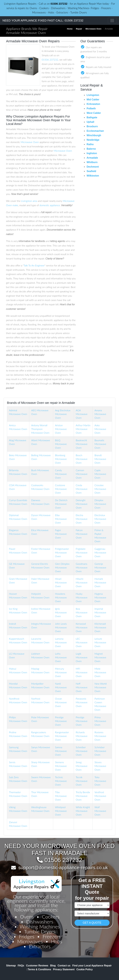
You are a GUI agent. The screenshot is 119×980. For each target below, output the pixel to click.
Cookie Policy (85, 969)
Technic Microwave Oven (61, 781)
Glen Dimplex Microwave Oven (62, 567)
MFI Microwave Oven (82, 672)
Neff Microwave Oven (82, 687)
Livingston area (29, 201)
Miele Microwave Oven (100, 672)
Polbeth (91, 108)
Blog (53, 966)
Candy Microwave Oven (61, 474)
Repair (79, 29)
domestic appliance (50, 205)
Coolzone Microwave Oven (61, 489)
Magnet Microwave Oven (100, 657)
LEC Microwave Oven (82, 642)
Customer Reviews (37, 966)
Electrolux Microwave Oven (100, 519)
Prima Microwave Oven (100, 721)
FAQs (21, 966)
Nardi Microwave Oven (61, 687)
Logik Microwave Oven (82, 657)
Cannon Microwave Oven (82, 474)
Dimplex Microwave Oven (100, 504)
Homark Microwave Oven (100, 582)
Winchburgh (94, 135)
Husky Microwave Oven (82, 597)
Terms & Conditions (39, 969)
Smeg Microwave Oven (82, 766)
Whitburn (92, 162)
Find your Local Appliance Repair (92, 966)
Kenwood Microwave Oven (82, 627)
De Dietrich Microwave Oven (61, 504)
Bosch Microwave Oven (82, 459)
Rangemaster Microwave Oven (62, 736)
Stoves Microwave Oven (100, 766)
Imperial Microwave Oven (100, 612)
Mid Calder (93, 100)
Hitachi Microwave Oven (82, 582)
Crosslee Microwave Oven (100, 489)
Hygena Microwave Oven (100, 597)
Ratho (90, 144)
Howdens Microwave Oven (61, 597)
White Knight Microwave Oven (83, 811)
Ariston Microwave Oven (61, 429)
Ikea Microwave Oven (82, 612)
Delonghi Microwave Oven (82, 504)
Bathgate (92, 117)
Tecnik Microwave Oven (82, 781)
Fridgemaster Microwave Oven (62, 552)
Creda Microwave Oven (82, 489)
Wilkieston (93, 176)
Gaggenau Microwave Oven (100, 552)
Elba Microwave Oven (61, 519)
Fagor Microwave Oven (61, 534)
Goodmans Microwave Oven (82, 567)
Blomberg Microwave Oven (61, 459)
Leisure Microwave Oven (100, 642)
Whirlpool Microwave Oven (61, 811)
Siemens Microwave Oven (61, 766)
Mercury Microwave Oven (61, 672)
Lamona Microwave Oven (61, 642)
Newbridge (93, 140)
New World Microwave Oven (101, 687)
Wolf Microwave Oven (100, 811)
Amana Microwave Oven (100, 414)
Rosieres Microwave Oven (100, 736)
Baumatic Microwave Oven (100, 444)
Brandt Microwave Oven (100, 459)
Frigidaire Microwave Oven (82, 552)
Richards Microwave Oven (82, 736)
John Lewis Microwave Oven (61, 627)
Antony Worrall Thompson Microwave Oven (40, 429)
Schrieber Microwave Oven (100, 751)
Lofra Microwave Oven (61, 657)
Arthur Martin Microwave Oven (83, 429)
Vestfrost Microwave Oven (100, 796)
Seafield (91, 171)
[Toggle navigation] (112, 21)
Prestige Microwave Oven (61, 721)
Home (70, 29)
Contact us (64, 966)
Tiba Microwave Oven (61, 796)
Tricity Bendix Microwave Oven (83, 796)
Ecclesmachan (95, 131)
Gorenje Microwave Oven (100, 567)
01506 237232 (59, 4)
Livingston (93, 95)
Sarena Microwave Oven (61, 751)
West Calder (94, 113)
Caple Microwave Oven (100, 474)
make (15, 205)
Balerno (91, 149)
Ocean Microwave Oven (61, 702)
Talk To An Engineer (34, 265)
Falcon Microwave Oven (82, 534)
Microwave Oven (94, 29)
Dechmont (93, 167)
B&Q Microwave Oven (61, 444)
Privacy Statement (64, 969)
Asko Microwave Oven (100, 429)
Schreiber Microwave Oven (82, 751)
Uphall (90, 122)
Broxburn (92, 126)
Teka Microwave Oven (100, 781)
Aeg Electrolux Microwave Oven (63, 414)
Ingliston (92, 153)
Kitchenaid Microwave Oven (100, 627)
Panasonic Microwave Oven (82, 702)
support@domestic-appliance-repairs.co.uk (63, 867)
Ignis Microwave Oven (61, 612)
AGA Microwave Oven (82, 414)
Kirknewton (93, 104)
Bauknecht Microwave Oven (82, 444)
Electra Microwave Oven (82, 519)
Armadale (92, 158)
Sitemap (11, 966)
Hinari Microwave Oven (61, 582)
